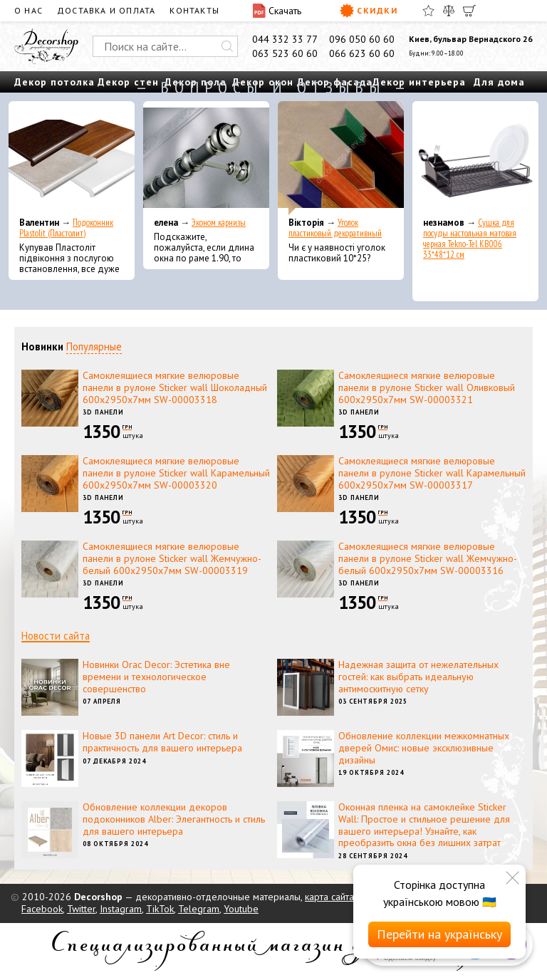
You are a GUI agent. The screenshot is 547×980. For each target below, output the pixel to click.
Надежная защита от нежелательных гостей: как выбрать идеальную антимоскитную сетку (418, 677)
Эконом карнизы (219, 223)
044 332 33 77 (285, 39)
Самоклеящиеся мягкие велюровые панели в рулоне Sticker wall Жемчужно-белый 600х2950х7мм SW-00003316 (428, 558)
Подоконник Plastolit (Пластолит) (66, 228)
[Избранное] (428, 11)
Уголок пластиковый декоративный (335, 228)
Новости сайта (56, 636)
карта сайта (329, 897)
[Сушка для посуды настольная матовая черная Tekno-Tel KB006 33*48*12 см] (475, 158)
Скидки (369, 11)
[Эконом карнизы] (206, 158)
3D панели (103, 412)
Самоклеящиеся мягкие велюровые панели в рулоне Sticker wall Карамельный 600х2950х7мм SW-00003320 (176, 473)
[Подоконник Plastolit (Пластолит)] (72, 158)
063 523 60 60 (285, 53)
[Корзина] (469, 11)
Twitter (81, 909)
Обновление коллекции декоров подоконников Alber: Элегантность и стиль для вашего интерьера (174, 819)
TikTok (160, 909)
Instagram (121, 909)
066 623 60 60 (362, 53)
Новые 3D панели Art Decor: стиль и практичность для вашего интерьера (162, 742)
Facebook (42, 909)
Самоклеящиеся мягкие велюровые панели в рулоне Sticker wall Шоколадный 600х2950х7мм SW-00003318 (175, 387)
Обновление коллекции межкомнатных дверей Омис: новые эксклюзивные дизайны (424, 748)
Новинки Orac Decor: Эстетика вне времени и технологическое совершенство (156, 677)
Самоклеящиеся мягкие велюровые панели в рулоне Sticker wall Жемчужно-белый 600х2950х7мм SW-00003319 (172, 558)
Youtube (241, 909)
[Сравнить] (449, 11)
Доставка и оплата (106, 10)
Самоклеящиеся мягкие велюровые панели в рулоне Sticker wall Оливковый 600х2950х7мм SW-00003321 (427, 387)
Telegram (199, 909)
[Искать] (227, 46)
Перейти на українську (439, 934)
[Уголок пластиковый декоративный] (341, 158)
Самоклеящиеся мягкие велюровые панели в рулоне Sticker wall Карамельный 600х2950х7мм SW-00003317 (432, 473)
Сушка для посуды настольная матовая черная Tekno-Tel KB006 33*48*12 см (470, 239)
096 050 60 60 (362, 39)
